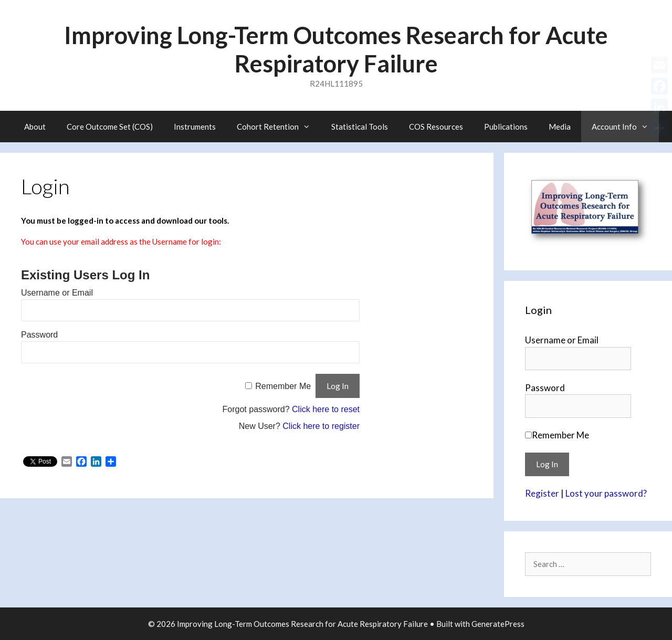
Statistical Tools (360, 127)
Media (560, 127)
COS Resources (436, 127)
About (35, 127)
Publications (506, 127)
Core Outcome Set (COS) (110, 127)
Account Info (625, 127)
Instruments (195, 127)
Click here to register (321, 426)
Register (542, 493)
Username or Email (57, 293)
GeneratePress (498, 624)
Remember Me (283, 386)
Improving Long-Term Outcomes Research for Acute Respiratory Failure (336, 49)
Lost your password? (606, 493)
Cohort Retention (279, 127)
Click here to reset (326, 409)
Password (39, 335)
